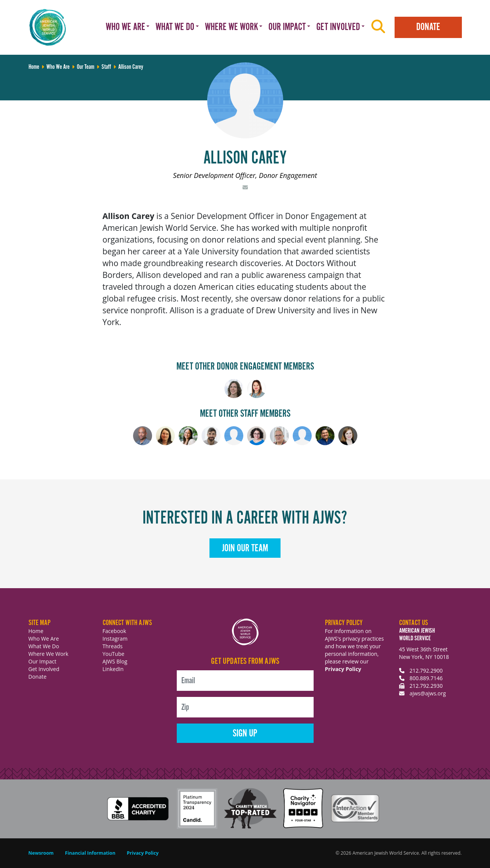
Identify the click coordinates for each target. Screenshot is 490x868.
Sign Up (245, 734)
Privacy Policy (343, 669)
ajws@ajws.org (428, 693)
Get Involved (44, 669)
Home (36, 631)
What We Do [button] (175, 27)
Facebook (114, 631)
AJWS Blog (115, 661)
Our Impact (43, 661)
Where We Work (48, 654)
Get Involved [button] (338, 27)
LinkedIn (113, 669)
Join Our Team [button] (245, 548)
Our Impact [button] (287, 27)
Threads (113, 646)
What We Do (44, 646)
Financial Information (90, 853)
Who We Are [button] (125, 27)
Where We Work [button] (232, 27)
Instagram (115, 639)
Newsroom (41, 853)
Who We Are (44, 639)
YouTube (114, 654)
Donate (428, 27)
